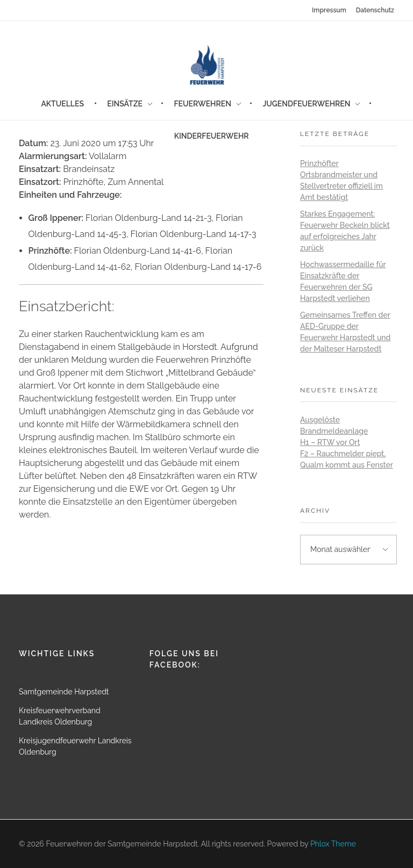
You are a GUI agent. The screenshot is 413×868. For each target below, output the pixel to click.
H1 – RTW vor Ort (330, 442)
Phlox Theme (333, 844)
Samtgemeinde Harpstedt (64, 692)
